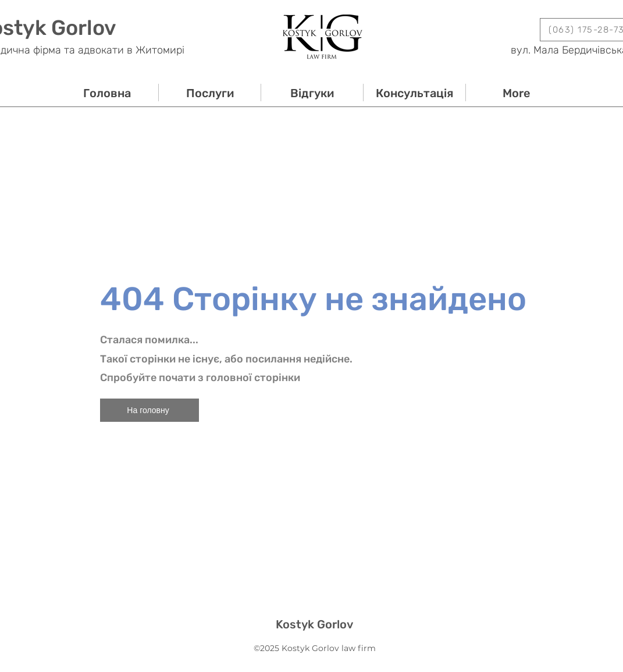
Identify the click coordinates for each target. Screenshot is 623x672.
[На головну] (149, 410)
